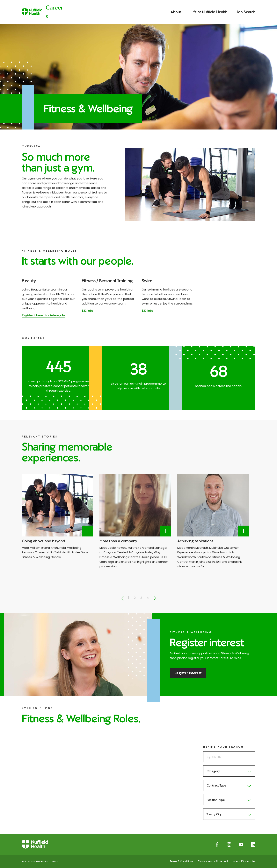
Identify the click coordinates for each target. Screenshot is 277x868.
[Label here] (88, 531)
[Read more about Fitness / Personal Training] (87, 311)
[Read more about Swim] (147, 311)
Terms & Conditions (182, 861)
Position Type (229, 800)
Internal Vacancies (244, 861)
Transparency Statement (213, 861)
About (176, 12)
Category (229, 771)
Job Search (246, 12)
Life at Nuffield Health (209, 12)
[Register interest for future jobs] (44, 316)
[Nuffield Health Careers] (44, 12)
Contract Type (229, 785)
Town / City (229, 814)
